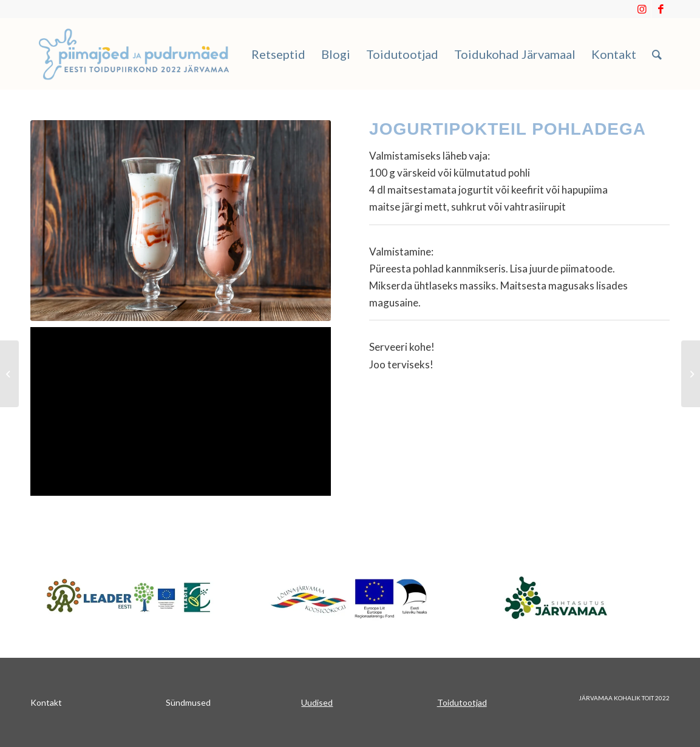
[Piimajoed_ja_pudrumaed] (134, 54)
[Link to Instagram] (642, 9)
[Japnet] (129, 597)
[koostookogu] (350, 598)
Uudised (317, 702)
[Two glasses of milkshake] (181, 221)
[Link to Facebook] (661, 9)
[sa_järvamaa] (571, 597)
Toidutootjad (462, 702)
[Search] (657, 54)
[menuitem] (278, 54)
